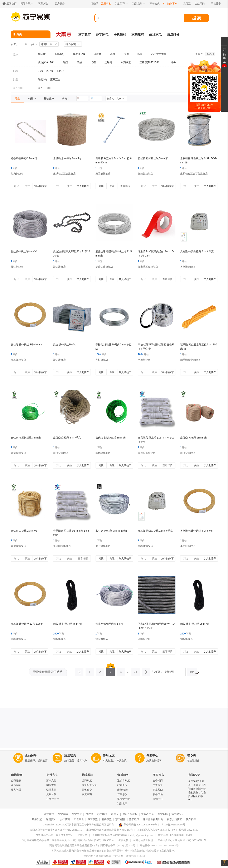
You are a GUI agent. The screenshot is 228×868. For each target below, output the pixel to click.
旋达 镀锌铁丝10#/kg (65, 345)
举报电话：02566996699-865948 (175, 835)
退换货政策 (123, 781)
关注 (27, 186)
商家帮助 (158, 790)
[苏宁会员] (155, 4)
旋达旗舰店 (17, 267)
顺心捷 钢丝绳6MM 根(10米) (111, 531)
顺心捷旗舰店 (103, 546)
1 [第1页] (90, 671)
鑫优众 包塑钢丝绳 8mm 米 (111, 438)
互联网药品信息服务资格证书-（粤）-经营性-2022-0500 (168, 830)
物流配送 (88, 775)
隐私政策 (134, 819)
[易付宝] (187, 4)
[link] (18, 99)
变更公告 (123, 840)
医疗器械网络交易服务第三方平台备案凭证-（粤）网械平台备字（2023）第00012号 (68, 840)
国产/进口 (18, 88)
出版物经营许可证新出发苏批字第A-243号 (110, 830)
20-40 (50, 71)
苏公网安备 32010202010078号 (138, 825)
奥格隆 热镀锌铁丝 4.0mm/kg (196, 531)
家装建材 (138, 34)
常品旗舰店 (102, 639)
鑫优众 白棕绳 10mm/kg (24, 531)
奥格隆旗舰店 (188, 267)
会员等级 (16, 785)
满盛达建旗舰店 (104, 267)
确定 (193, 672)
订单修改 (122, 794)
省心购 (191, 755)
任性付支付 (53, 799)
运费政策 (87, 781)
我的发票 (122, 804)
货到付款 (51, 794)
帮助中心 (152, 755)
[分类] (31, 34)
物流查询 (87, 794)
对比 (16, 186)
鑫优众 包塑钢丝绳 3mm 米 (26, 438)
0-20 (40, 71)
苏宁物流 (102, 814)
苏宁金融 (63, 814)
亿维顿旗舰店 (145, 174)
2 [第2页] (100, 671)
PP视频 (89, 814)
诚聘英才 (51, 819)
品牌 (15, 55)
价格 (15, 71)
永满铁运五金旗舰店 (64, 174)
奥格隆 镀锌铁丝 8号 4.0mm (26, 345)
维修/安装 (123, 790)
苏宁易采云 (178, 814)
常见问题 (16, 790)
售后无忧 (109, 755)
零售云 (115, 814)
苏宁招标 (120, 819)
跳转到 (170, 672)
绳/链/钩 (71, 44)
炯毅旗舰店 (59, 639)
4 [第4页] (121, 671)
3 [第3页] (111, 671)
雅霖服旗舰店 (103, 174)
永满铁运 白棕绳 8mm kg (67, 158)
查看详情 (125, 186)
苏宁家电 (102, 34)
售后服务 (123, 775)
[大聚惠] (64, 34)
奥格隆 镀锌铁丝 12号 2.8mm (27, 624)
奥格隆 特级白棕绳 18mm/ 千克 (155, 531)
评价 (14, 168)
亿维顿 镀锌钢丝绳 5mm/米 (153, 158)
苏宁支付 (51, 781)
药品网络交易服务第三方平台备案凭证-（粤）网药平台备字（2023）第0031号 (92, 845)
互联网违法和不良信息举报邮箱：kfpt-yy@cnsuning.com (123, 835)
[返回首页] (11, 4)
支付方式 (52, 775)
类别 (15, 80)
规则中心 (158, 799)
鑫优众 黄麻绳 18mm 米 (193, 438)
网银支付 (51, 785)
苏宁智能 (163, 814)
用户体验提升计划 (153, 819)
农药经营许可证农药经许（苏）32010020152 (182, 840)
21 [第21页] (136, 671)
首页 (14, 44)
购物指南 (17, 775)
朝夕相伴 (191, 819)
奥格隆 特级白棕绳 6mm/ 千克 (197, 251)
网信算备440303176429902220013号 (159, 845)
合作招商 (158, 781)
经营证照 (83, 835)
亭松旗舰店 (102, 360)
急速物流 (70, 755)
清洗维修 (173, 34)
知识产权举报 (130, 814)
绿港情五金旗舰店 (148, 267)
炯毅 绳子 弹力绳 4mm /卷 (68, 624)
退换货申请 (123, 799)
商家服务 (159, 775)
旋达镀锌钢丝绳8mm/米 (24, 251)
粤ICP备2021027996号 (173, 825)
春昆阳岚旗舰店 (147, 453)
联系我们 (37, 819)
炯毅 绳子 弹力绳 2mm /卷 (195, 624)
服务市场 (158, 794)
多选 (210, 54)
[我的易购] (139, 4)
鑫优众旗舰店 (18, 453)
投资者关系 (147, 814)
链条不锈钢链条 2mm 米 (24, 158)
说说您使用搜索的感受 (48, 672)
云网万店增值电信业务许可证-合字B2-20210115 (56, 830)
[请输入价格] (82, 99)
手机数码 (120, 34)
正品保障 (31, 755)
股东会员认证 (174, 819)
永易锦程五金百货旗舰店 (194, 174)
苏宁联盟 (93, 819)
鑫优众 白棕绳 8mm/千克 (67, 438)
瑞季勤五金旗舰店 (190, 360)
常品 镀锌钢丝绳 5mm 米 (109, 624)
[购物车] (171, 4)
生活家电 (155, 34)
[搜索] (142, 18)
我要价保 (122, 785)
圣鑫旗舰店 (144, 639)
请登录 (94, 4)
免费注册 (16, 781)
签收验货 (87, 790)
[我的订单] (122, 4)
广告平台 (79, 819)
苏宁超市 (84, 34)
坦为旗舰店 (17, 174)
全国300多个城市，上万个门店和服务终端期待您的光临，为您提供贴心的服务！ (197, 791)
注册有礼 (106, 4)
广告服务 (158, 785)
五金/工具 (28, 44)
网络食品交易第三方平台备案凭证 (54, 835)
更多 (199, 54)
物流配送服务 (89, 785)
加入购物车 (40, 186)
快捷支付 (51, 790)
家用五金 (47, 44)
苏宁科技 (49, 814)
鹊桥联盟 (107, 819)
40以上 (60, 71)
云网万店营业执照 (143, 840)
